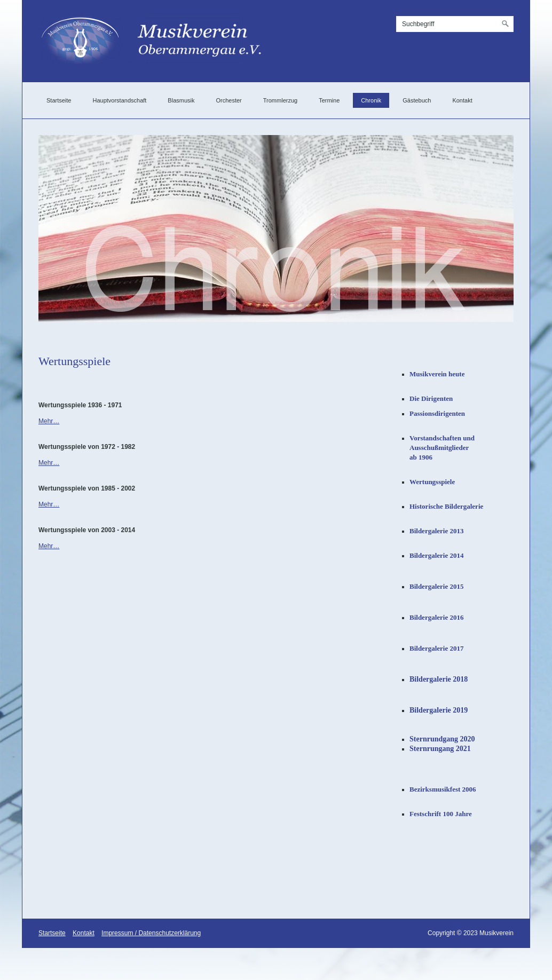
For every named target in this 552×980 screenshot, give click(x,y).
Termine (329, 100)
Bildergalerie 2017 (436, 648)
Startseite (59, 100)
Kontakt (462, 100)
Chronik (371, 100)
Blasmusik (181, 100)
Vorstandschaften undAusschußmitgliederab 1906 (442, 448)
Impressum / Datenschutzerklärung (151, 933)
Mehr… (49, 421)
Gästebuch (417, 100)
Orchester (228, 100)
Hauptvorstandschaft (119, 100)
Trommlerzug (280, 100)
